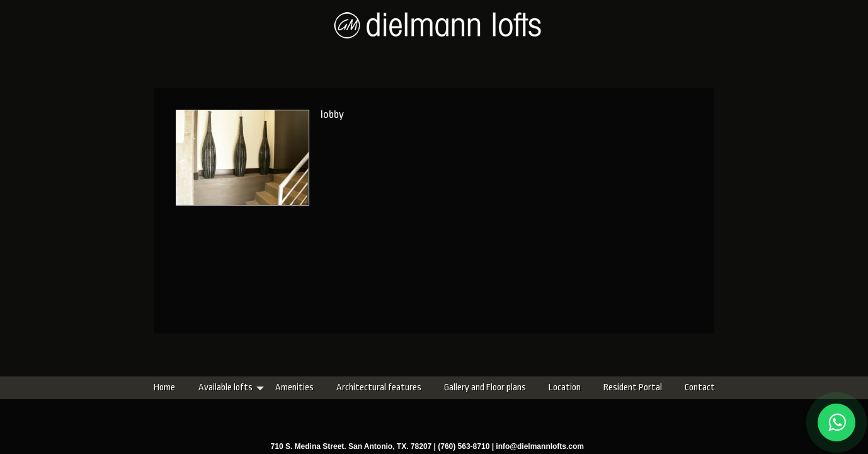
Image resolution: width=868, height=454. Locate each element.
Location (490, 387)
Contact (625, 387)
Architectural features (305, 387)
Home (90, 387)
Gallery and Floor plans (411, 387)
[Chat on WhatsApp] (837, 422)
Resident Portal (558, 387)
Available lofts (151, 387)
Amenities (220, 387)
